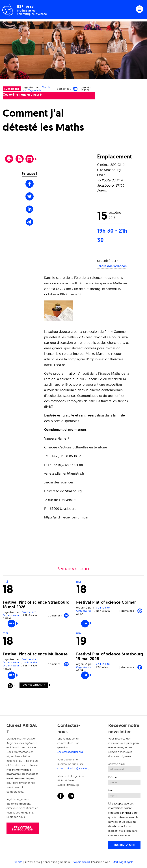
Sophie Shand (81, 862)
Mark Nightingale (123, 862)
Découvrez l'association (23, 828)
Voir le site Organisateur (37, 89)
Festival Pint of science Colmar (106, 602)
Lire (11, 623)
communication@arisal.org (73, 768)
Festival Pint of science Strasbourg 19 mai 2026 (110, 656)
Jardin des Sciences (112, 266)
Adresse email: (117, 764)
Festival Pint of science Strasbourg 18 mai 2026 (36, 604)
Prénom (113, 777)
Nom (111, 790)
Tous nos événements (33, 685)
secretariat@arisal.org (70, 752)
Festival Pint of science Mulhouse (35, 654)
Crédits (18, 862)
